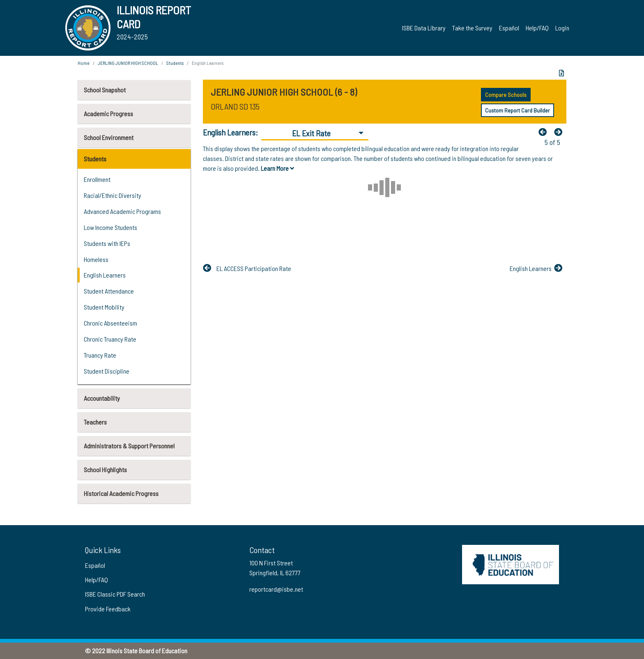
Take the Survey (472, 28)
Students (95, 159)
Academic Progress (108, 114)
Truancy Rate (100, 355)
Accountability (102, 398)
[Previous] (545, 132)
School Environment (109, 137)
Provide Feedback (108, 609)
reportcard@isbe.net (276, 589)
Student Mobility (104, 307)
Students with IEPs (107, 243)
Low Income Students (110, 227)
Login (562, 28)
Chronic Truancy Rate (110, 339)
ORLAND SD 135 (235, 106)
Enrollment (97, 179)
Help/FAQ (537, 28)
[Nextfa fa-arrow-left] (560, 132)
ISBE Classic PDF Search (115, 594)
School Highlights (105, 470)
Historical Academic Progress (121, 493)
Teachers (95, 422)
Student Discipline (107, 371)
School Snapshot (105, 90)
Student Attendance (109, 291)
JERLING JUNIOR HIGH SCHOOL (128, 63)
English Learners (105, 275)
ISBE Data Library (424, 28)
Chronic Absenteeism (110, 323)
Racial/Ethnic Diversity (113, 195)
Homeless (96, 259)
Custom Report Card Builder (517, 110)
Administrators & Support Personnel (129, 446)
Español (509, 28)
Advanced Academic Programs (122, 211)
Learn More (277, 168)
